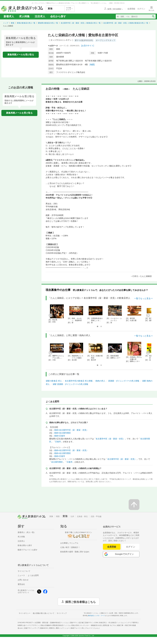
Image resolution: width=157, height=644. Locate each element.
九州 (72, 516)
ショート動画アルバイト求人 (82, 628)
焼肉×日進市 (60, 436)
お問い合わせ (23, 580)
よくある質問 (33, 575)
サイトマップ (62, 613)
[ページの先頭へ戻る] (134, 505)
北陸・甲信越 (96, 516)
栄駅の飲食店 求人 (54, 381)
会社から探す (58, 16)
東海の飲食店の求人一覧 (26, 23)
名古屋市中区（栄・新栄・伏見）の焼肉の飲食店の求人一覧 (126, 23)
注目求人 (40, 16)
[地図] (92, 65)
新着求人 (9, 16)
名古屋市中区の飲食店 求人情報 (79, 381)
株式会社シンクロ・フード (97, 616)
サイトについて (24, 571)
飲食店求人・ (111, 623)
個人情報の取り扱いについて (44, 613)
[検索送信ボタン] (153, 16)
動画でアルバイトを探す (28, 550)
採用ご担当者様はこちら (81, 602)
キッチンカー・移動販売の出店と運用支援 (98, 625)
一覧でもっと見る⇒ (143, 298)
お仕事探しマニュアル (69, 543)
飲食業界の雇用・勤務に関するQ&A (75, 552)
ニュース (21, 575)
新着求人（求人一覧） (27, 532)
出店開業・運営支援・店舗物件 (51, 623)
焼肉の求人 (100, 381)
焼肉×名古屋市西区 (63, 433)
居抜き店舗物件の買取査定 (60, 625)
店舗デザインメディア (36, 628)
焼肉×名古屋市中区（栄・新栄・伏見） (71, 430)
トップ (6, 23)
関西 (58, 516)
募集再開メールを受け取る (21, 55)
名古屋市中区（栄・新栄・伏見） (110, 439)
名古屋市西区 (57, 462)
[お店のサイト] (88, 46)
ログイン (131, 547)
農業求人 (56, 628)
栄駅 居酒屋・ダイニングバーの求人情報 (70, 384)
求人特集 (24, 16)
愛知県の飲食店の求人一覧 (48, 23)
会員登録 (112, 547)
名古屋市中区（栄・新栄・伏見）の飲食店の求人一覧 (81, 23)
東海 (13, 23)
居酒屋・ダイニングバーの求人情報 (124, 381)
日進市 (58, 442)
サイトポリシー (25, 613)
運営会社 (21, 584)
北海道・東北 (82, 516)
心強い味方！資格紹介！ (70, 547)
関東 (51, 516)
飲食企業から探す (25, 545)
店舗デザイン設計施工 (84, 623)
